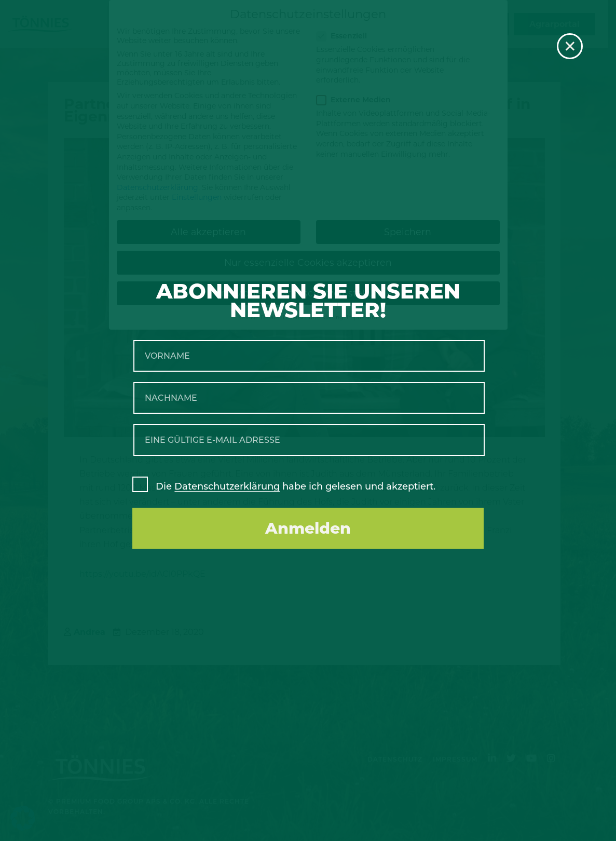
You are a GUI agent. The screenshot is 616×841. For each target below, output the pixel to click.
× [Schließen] (570, 46)
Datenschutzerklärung (227, 486)
